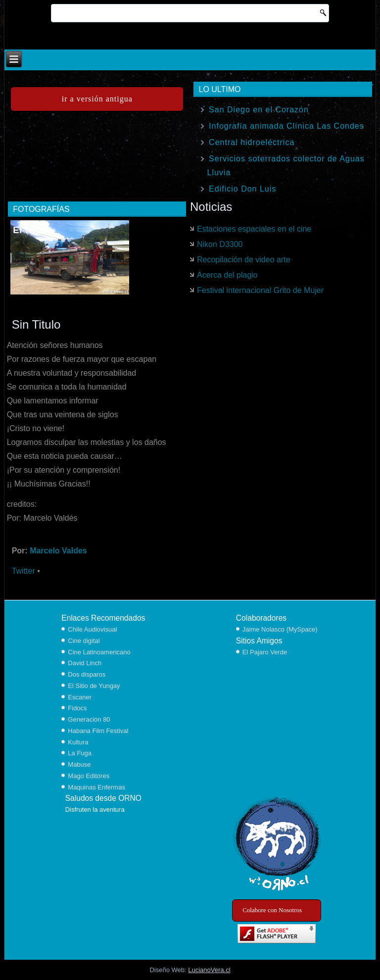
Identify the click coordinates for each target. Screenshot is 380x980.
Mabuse (79, 764)
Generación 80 (89, 719)
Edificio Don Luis (242, 189)
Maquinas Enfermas (96, 787)
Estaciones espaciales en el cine (254, 229)
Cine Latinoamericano (99, 652)
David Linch (85, 663)
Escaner (80, 697)
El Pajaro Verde (265, 652)
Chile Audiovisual (92, 629)
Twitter (24, 571)
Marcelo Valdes (58, 551)
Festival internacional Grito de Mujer (260, 290)
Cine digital (84, 641)
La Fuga (80, 753)
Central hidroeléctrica (252, 142)
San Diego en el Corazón (259, 110)
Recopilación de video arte (244, 260)
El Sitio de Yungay (94, 686)
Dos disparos (87, 674)
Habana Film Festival (98, 731)
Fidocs (77, 708)
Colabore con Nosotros (272, 910)
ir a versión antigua (97, 99)
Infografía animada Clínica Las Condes (286, 126)
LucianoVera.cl (209, 970)
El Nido (30, 230)
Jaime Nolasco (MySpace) (280, 629)
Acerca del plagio (227, 275)
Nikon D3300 (220, 244)
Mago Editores (89, 776)
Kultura (78, 742)
